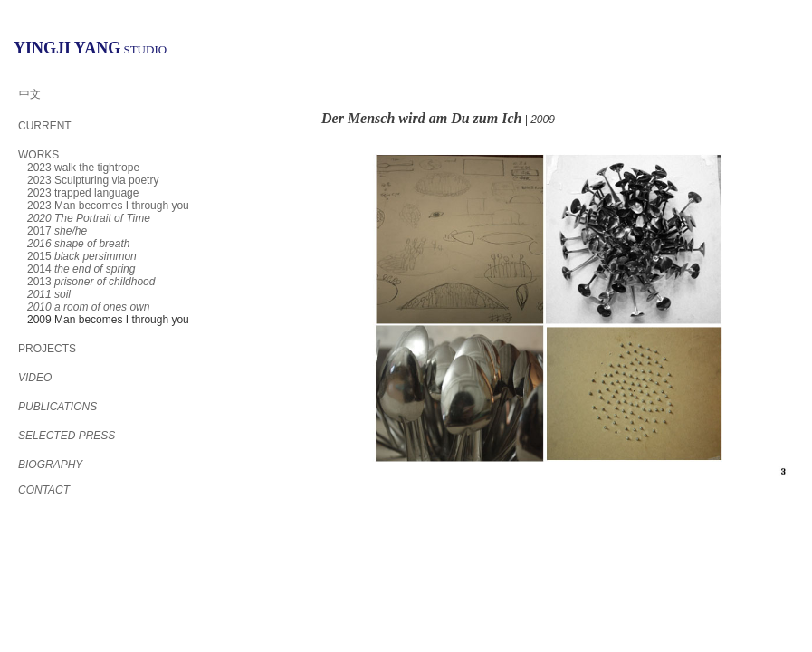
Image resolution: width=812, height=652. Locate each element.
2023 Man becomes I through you (108, 206)
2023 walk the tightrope (83, 168)
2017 (57, 231)
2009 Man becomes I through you (108, 320)
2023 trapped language (83, 193)
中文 (30, 94)
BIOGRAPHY (50, 465)
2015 (82, 256)
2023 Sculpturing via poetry (93, 180)
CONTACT (44, 490)
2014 (81, 269)
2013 (91, 282)
